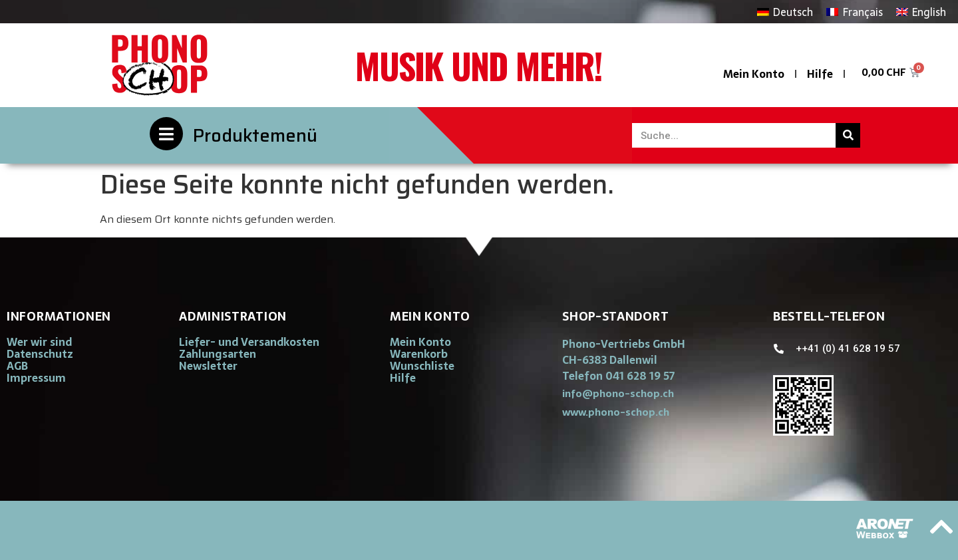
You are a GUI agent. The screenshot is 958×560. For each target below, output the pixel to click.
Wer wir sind (39, 342)
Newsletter (208, 366)
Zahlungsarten (218, 354)
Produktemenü (255, 135)
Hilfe (820, 74)
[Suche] (848, 135)
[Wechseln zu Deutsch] (785, 12)
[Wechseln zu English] (921, 12)
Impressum (36, 378)
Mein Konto (754, 74)
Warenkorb (419, 354)
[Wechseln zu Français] (854, 12)
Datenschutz (40, 354)
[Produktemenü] (166, 134)
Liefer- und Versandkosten (249, 342)
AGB (17, 366)
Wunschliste (422, 366)
